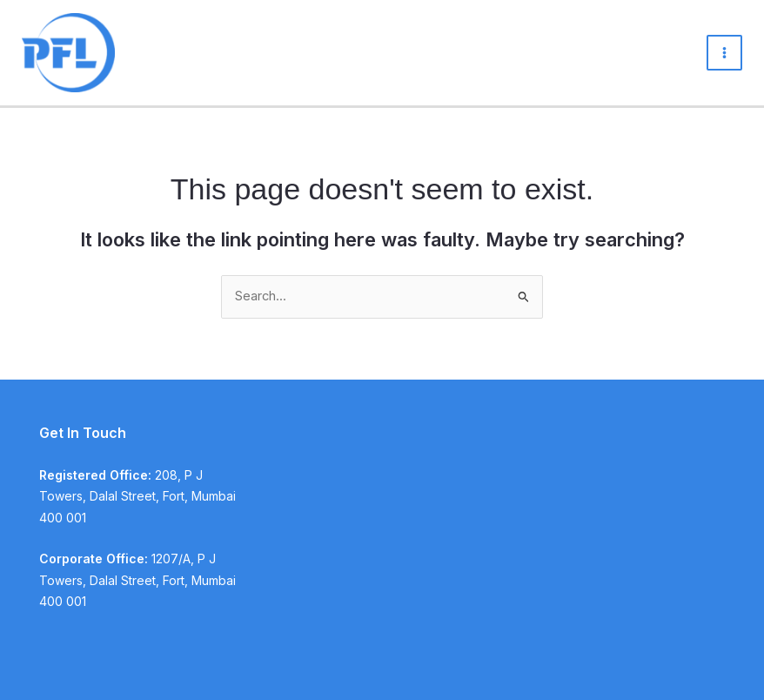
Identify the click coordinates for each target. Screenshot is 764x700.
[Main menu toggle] (724, 53)
